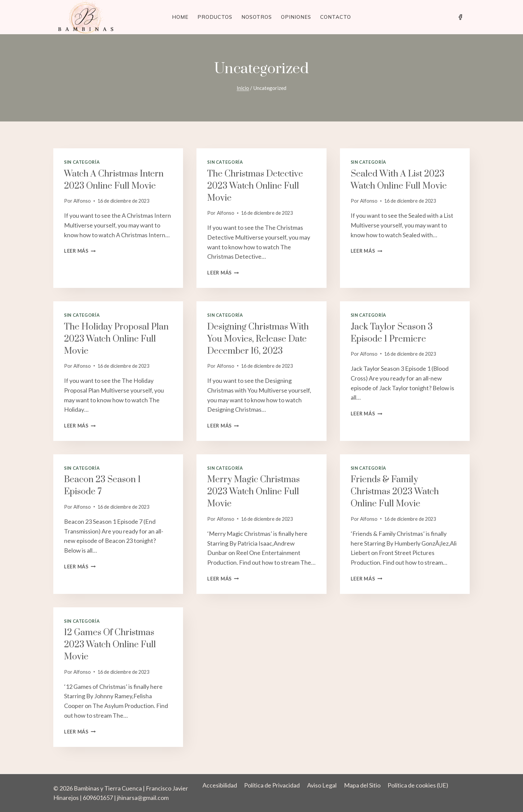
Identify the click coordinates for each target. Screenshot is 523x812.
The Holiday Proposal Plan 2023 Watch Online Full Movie (116, 339)
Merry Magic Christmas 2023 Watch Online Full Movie (253, 492)
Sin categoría (82, 162)
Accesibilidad (220, 785)
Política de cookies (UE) (418, 785)
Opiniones (296, 17)
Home (180, 17)
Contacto (336, 17)
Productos (215, 17)
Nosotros (257, 17)
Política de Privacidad (272, 785)
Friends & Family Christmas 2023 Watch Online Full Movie (395, 492)
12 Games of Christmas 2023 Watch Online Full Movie (110, 645)
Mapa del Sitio (362, 785)
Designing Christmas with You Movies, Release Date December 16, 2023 (258, 339)
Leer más (80, 251)
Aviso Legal (322, 785)
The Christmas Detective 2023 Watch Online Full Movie (255, 186)
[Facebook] (460, 17)
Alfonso (82, 201)
